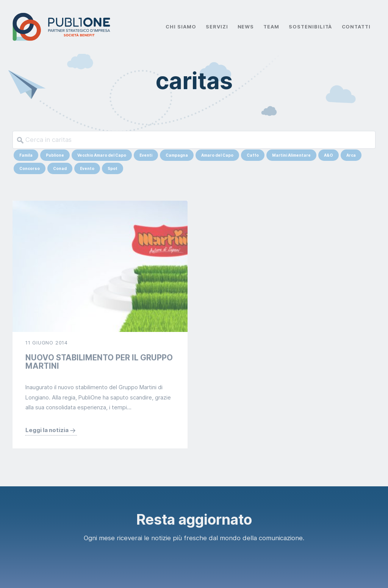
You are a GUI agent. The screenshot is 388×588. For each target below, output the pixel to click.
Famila (26, 155)
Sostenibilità (310, 27)
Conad (60, 168)
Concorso (30, 168)
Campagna (177, 155)
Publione (55, 155)
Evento (87, 168)
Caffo (253, 155)
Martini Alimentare (291, 155)
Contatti (356, 27)
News (246, 27)
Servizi (217, 27)
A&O (329, 155)
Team (271, 27)
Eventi (146, 155)
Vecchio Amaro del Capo (102, 155)
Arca (351, 155)
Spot (113, 168)
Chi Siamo (181, 27)
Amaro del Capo (217, 155)
